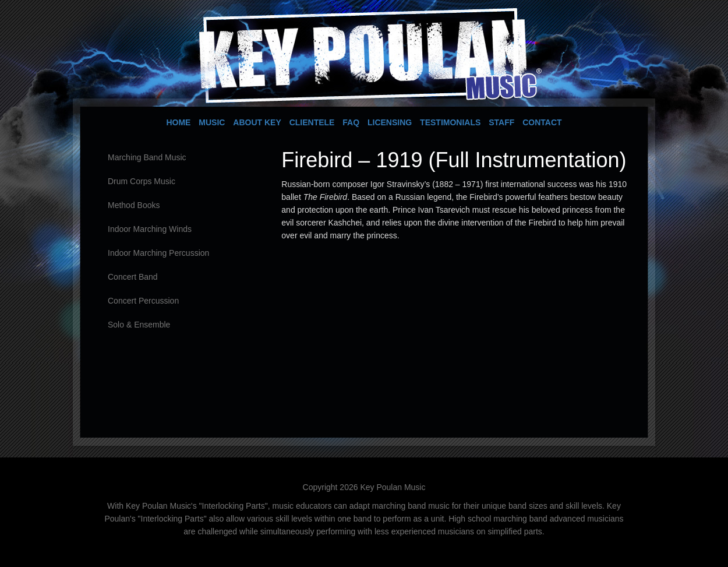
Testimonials (450, 122)
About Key (257, 122)
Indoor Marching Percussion (158, 253)
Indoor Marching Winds (150, 229)
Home (178, 122)
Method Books (134, 205)
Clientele (312, 122)
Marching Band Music (147, 157)
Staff (501, 122)
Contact (542, 122)
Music (212, 122)
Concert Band (133, 277)
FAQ (351, 122)
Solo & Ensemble (139, 325)
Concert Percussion (143, 301)
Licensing (390, 122)
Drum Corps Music (142, 181)
